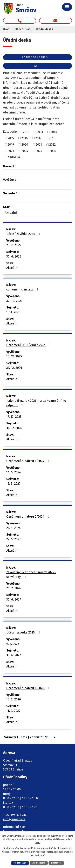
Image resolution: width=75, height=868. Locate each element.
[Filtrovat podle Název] (37, 173)
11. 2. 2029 (13, 711)
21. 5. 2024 (13, 528)
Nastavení (56, 863)
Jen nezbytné (39, 863)
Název (9, 166)
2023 (11, 151)
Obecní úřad (23, 29)
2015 (11, 138)
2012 (26, 132)
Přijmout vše (20, 863)
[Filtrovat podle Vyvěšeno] (37, 186)
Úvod (6, 29)
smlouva (14, 157)
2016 (25, 138)
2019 (11, 145)
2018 (52, 138)
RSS (51, 66)
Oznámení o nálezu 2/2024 (28, 517)
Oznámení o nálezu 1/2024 (28, 461)
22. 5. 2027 (13, 539)
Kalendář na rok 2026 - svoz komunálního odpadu (36, 403)
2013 (40, 132)
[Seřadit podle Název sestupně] (16, 167)
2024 (25, 151)
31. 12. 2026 (14, 368)
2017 (38, 138)
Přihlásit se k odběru (46, 57)
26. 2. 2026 (14, 588)
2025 (39, 151)
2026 (53, 151)
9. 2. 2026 (13, 644)
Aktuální (12, 268)
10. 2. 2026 (14, 699)
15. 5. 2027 (13, 484)
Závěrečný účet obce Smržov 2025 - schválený (31, 575)
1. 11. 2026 (13, 312)
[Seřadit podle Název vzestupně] (16, 166)
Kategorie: (10, 132)
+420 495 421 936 (15, 815)
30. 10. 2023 (14, 301)
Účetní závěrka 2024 (24, 234)
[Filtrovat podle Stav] (37, 213)
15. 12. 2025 (14, 356)
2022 (53, 145)
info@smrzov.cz (14, 819)
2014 (54, 132)
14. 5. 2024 (14, 472)
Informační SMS (14, 827)
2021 (39, 145)
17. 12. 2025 (14, 417)
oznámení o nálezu (23, 289)
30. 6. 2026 (14, 256)
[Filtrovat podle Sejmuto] (37, 199)
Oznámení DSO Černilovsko (29, 345)
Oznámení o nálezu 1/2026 (28, 688)
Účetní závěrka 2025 (24, 632)
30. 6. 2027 (14, 599)
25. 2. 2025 (13, 245)
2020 (25, 145)
